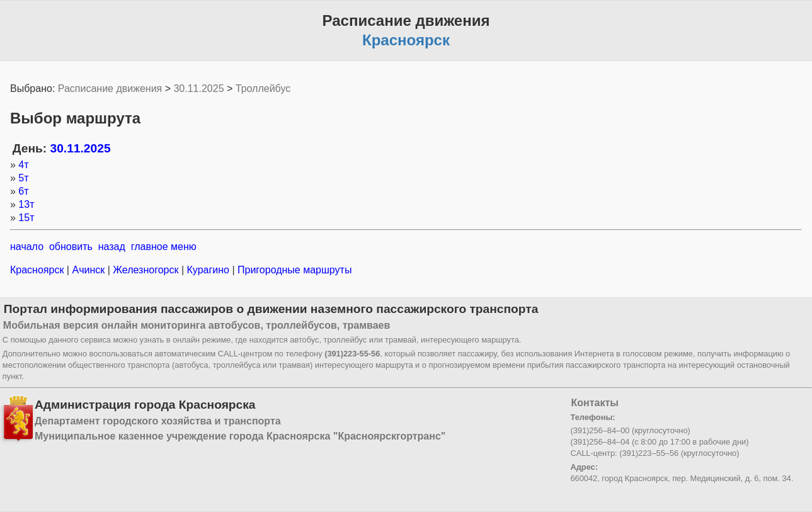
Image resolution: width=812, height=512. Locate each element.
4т (23, 165)
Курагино (208, 270)
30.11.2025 (198, 88)
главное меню (164, 247)
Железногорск (146, 270)
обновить (71, 247)
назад (112, 247)
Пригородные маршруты (294, 270)
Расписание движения (110, 88)
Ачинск (89, 270)
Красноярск (38, 270)
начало (27, 247)
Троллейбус (263, 88)
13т (26, 204)
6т (23, 191)
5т (23, 178)
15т (26, 218)
